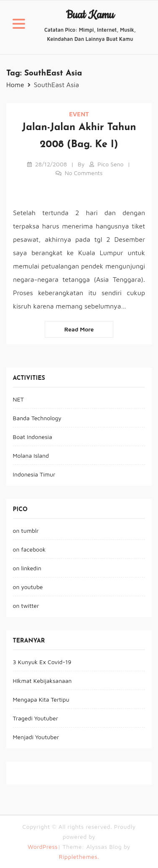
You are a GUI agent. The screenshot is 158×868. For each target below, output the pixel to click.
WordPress (43, 847)
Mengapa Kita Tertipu (41, 699)
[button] (19, 25)
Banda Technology (37, 418)
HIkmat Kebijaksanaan (42, 681)
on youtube (28, 587)
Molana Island (31, 455)
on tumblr (26, 531)
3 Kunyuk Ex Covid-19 (42, 662)
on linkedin (27, 568)
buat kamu (90, 15)
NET (18, 399)
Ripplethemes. (79, 857)
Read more (79, 329)
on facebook (29, 549)
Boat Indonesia (33, 437)
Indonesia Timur (34, 474)
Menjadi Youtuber (36, 737)
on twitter (26, 606)
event (79, 114)
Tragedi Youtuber (36, 718)
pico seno (110, 164)
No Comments (84, 173)
